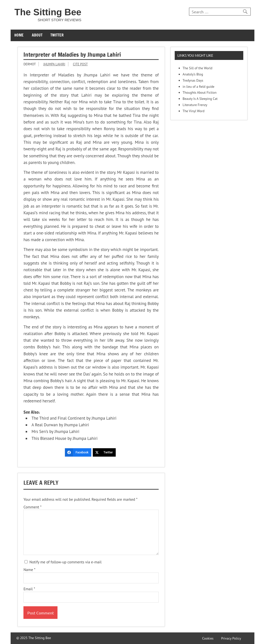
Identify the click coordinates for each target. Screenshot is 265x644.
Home (19, 35)
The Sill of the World (198, 68)
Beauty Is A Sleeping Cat (200, 99)
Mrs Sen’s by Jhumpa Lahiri (56, 431)
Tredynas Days (193, 80)
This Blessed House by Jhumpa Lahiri (65, 438)
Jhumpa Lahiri (54, 64)
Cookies (208, 639)
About (37, 35)
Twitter (57, 35)
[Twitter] (104, 452)
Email (29, 589)
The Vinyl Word (194, 111)
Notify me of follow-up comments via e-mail (63, 562)
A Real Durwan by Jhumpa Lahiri (60, 425)
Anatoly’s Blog (193, 74)
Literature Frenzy (195, 105)
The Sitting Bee (48, 12)
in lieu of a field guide (199, 87)
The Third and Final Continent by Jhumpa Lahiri (74, 418)
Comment (32, 507)
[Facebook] (78, 452)
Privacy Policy (231, 639)
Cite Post (80, 64)
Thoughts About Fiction (199, 92)
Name (29, 570)
